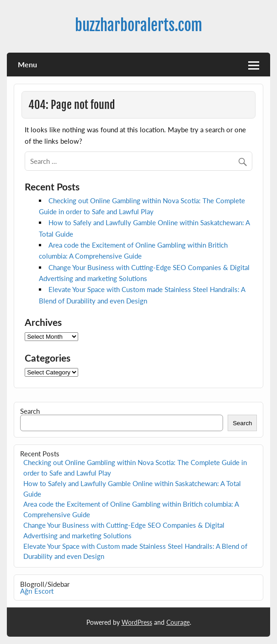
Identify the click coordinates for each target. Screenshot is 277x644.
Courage (178, 622)
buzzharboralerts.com (138, 25)
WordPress (137, 622)
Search (30, 411)
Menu (27, 64)
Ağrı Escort (37, 591)
